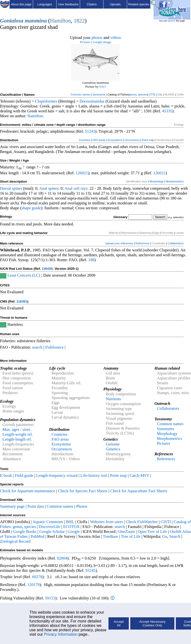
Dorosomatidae (92, 101)
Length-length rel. (17, 439)
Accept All (119, 623)
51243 (90, 131)
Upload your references (119, 243)
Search (175, 536)
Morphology (157, 181)
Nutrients (113, 399)
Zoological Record (15, 541)
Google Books (25, 532)
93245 (91, 570)
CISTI (166, 522)
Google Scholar (52, 532)
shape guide (31, 208)
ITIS (153, 94)
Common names (80, 94)
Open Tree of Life (152, 532)
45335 (167, 111)
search (37, 347)
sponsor (171, 21)
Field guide (24, 475)
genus (133, 94)
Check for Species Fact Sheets (83, 491)
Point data (36, 506)
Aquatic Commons (48, 522)
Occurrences (132, 140)
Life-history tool (94, 475)
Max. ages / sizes (16, 429)
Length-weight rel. (18, 434)
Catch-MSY (139, 475)
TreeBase (110, 536)
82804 (62, 558)
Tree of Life (131, 536)
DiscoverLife (49, 527)
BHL (70, 522)
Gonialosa (12, 21)
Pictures (85, 42)
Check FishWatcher (142, 522)
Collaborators (176, 243)
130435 (47, 269)
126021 (82, 173)
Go (165, 536)
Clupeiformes (46, 101)
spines (17, 188)
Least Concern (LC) (24, 275)
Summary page (12, 506)
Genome (113, 444)
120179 (33, 585)
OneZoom (127, 532)
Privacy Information (61, 634)
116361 (22, 301)
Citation (92, 4)
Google (74, 532)
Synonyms (99, 94)
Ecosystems (115, 140)
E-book (6, 475)
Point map (148, 140)
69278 (37, 577)
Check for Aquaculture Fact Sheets (139, 491)
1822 (79, 21)
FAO (103, 87)
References (142, 243)
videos (116, 38)
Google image (102, 42)
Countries (85, 140)
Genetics (113, 449)
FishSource (54, 347)
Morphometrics (175, 181)
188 (91, 260)
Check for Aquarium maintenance (28, 491)
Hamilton (60, 21)
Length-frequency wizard (57, 475)
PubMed (37, 536)
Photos (82, 506)
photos (97, 38)
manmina (36, 21)
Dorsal (5, 188)
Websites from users (107, 522)
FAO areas (99, 140)
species (143, 94)
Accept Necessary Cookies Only (152, 623)
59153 (50, 598)
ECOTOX (71, 527)
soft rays (80, 188)
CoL (160, 94)
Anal (43, 188)
